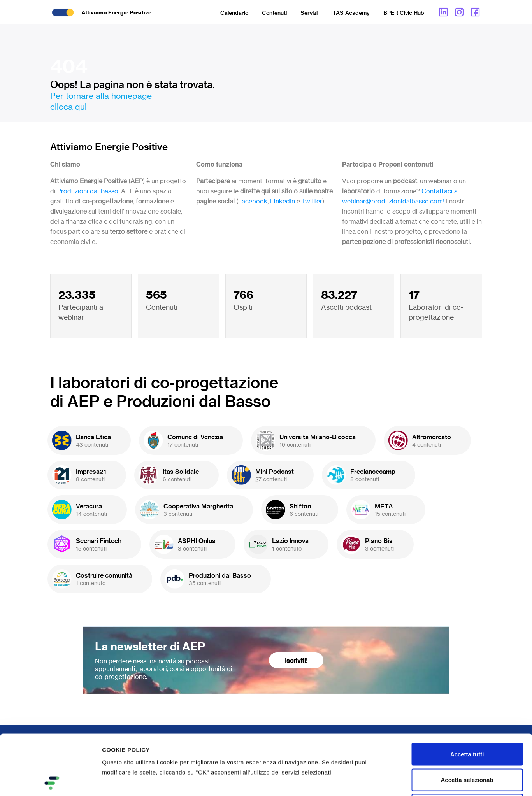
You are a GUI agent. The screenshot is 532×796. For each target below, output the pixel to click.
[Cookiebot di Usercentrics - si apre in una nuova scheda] (50, 781)
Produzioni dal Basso (88, 191)
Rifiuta (467, 745)
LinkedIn (283, 201)
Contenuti (274, 13)
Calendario (234, 13)
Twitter (312, 201)
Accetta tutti (467, 694)
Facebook (253, 201)
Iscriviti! (296, 661)
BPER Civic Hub (404, 13)
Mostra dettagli (409, 781)
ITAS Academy (350, 13)
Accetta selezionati (467, 720)
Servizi (309, 13)
